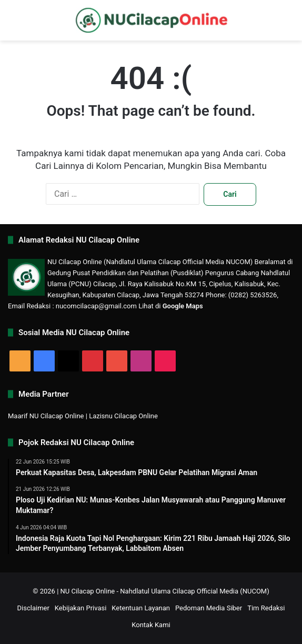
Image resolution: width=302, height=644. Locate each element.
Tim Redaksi (266, 608)
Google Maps (183, 306)
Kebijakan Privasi (81, 608)
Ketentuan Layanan (141, 608)
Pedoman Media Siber (209, 608)
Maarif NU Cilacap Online (46, 416)
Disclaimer (33, 608)
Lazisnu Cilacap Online (123, 416)
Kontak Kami (151, 625)
